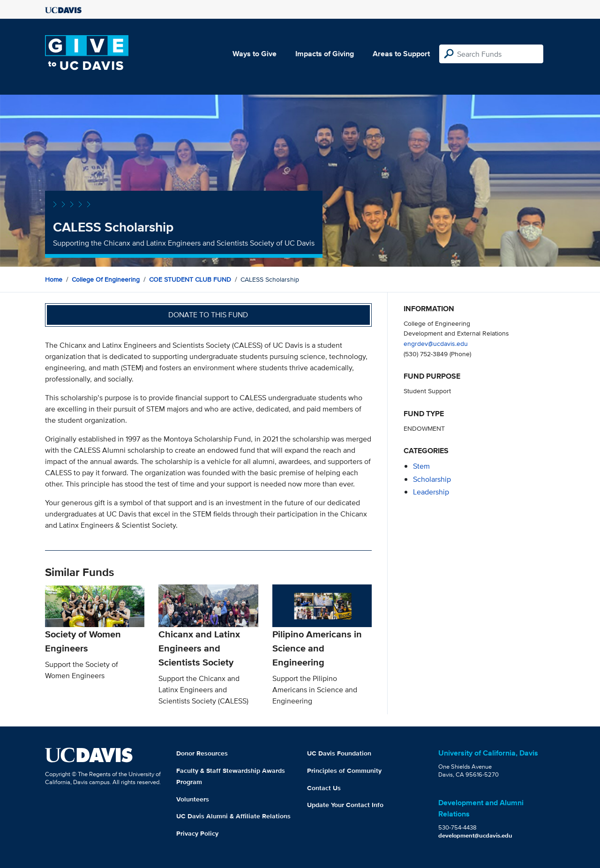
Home (54, 279)
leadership (431, 492)
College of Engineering (106, 279)
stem (421, 466)
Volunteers (193, 799)
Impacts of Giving (325, 54)
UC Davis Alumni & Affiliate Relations (233, 816)
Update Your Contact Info (345, 805)
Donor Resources (202, 753)
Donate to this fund (208, 315)
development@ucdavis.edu (475, 835)
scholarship (432, 479)
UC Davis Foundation (339, 753)
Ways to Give (255, 54)
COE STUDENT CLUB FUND (190, 279)
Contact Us (324, 788)
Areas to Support (401, 54)
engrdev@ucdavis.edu (436, 343)
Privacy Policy (197, 833)
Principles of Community (344, 771)
